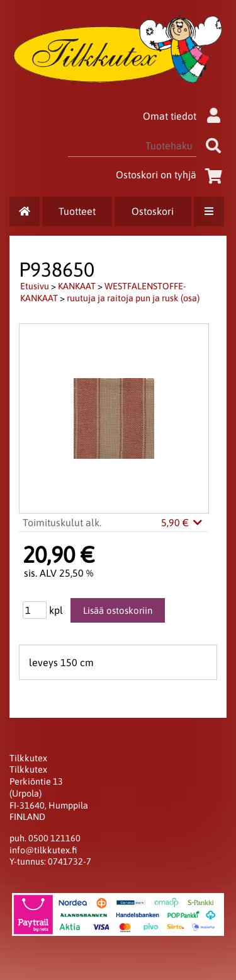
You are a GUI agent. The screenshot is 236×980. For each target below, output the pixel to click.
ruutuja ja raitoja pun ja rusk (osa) (133, 298)
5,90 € (183, 522)
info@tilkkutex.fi (43, 850)
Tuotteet (77, 211)
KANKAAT (77, 286)
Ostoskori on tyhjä (171, 175)
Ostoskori (153, 211)
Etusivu (35, 286)
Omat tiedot (185, 116)
